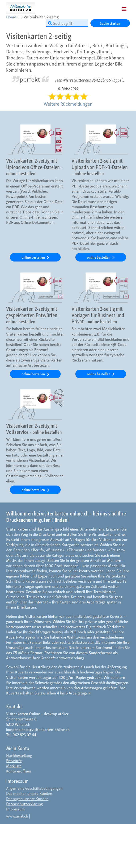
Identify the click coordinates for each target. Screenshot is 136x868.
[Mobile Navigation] (118, 8)
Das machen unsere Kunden (29, 793)
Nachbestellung (19, 755)
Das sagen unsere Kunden (27, 798)
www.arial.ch (17, 816)
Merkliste (14, 766)
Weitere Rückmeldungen (68, 104)
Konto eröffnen (19, 771)
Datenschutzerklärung (24, 804)
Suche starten (110, 23)
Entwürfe (14, 760)
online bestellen (34, 257)
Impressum (15, 809)
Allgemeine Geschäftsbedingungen (34, 788)
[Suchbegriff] (67, 23)
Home (11, 17)
